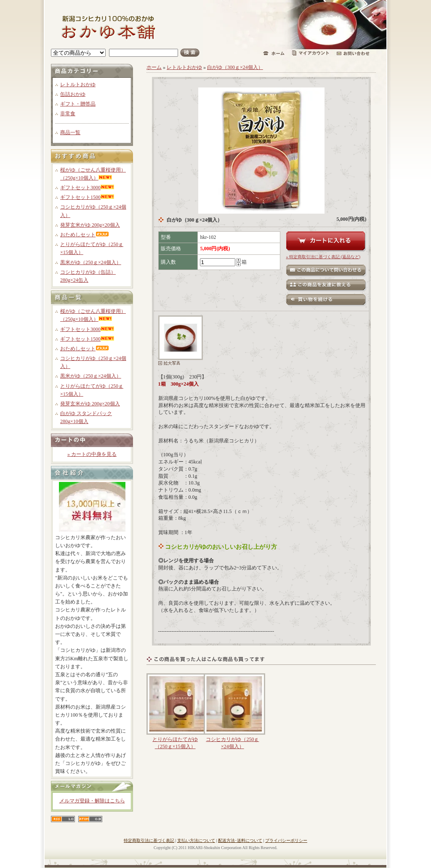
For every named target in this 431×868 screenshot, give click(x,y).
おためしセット (85, 235)
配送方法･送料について (240, 840)
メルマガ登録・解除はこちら (92, 801)
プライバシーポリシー (286, 840)
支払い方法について (196, 840)
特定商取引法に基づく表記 (149, 840)
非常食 (68, 114)
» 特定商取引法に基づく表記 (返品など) (323, 257)
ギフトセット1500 (87, 197)
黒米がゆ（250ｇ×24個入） (91, 262)
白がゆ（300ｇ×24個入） (235, 67)
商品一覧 (70, 132)
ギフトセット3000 (87, 188)
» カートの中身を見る (92, 454)
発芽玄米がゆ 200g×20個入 (90, 225)
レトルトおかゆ (78, 85)
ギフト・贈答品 (78, 104)
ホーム (154, 67)
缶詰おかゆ (73, 94)
